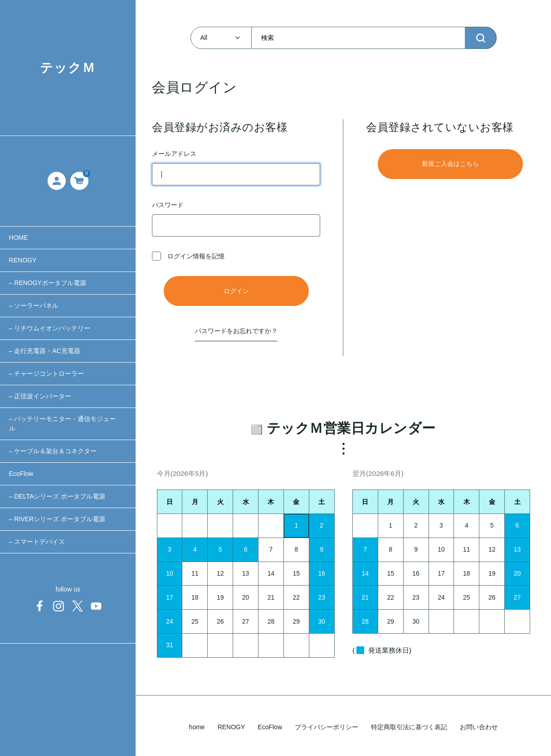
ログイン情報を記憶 (188, 256)
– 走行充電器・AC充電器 (45, 351)
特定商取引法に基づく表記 (409, 727)
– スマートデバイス (37, 542)
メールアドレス (236, 168)
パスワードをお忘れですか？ (236, 331)
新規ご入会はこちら (450, 164)
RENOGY (23, 260)
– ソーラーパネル (34, 305)
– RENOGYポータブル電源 (48, 283)
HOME (19, 237)
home (197, 727)
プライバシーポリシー (327, 727)
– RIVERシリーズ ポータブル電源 (57, 519)
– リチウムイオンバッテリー (50, 328)
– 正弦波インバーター (40, 396)
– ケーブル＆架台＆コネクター (53, 451)
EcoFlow (21, 474)
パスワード (236, 219)
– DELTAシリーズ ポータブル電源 (57, 496)
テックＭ (68, 68)
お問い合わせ (479, 727)
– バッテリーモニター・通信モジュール (63, 424)
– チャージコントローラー (47, 373)
